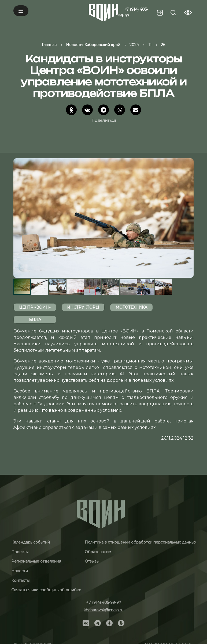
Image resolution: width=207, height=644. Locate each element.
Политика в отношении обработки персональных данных (140, 542)
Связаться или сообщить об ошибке (46, 590)
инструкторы (83, 307)
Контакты (20, 581)
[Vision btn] (188, 13)
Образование (98, 552)
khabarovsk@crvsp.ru (103, 610)
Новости (20, 571)
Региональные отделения (36, 561)
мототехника (131, 307)
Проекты (20, 552)
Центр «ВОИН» (35, 307)
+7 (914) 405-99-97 (104, 602)
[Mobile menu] (21, 11)
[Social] (86, 623)
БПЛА (35, 320)
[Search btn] (173, 13)
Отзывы (92, 561)
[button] (189, 218)
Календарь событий (31, 542)
